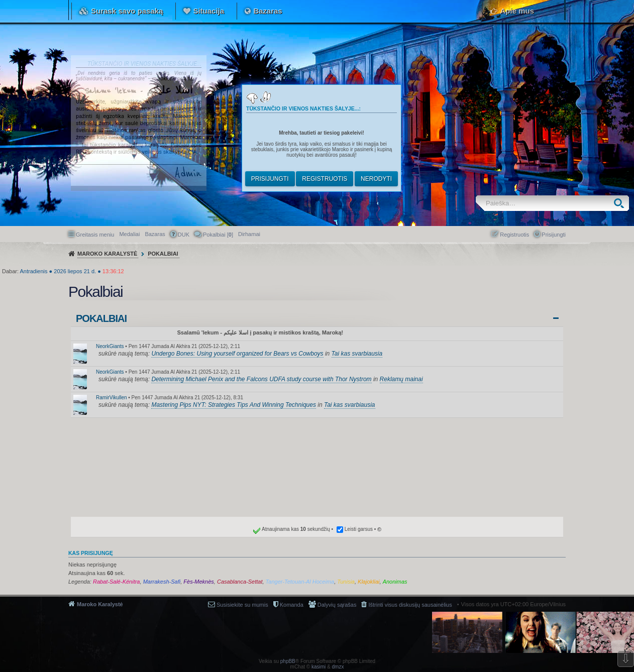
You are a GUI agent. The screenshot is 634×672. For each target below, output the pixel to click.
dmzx (338, 667)
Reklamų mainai (401, 379)
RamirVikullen (112, 398)
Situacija (208, 11)
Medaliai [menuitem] (129, 234)
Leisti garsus (359, 529)
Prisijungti (270, 179)
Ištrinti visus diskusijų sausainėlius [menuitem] (410, 605)
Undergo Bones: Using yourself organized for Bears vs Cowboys (237, 354)
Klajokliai (368, 582)
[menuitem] (249, 234)
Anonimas (395, 582)
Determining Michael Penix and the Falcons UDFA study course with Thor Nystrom (261, 379)
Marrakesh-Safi (162, 582)
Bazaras (268, 11)
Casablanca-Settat (240, 582)
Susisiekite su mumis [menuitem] (242, 605)
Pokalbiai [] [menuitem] (218, 235)
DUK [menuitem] (184, 235)
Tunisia (346, 582)
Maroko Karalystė (100, 604)
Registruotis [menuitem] (514, 235)
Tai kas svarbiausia (357, 354)
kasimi (319, 667)
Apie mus (517, 11)
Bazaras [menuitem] (155, 234)
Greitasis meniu (95, 235)
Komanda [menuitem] (292, 605)
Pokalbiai (101, 318)
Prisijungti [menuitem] (554, 235)
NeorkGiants (110, 346)
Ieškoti (621, 203)
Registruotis (325, 179)
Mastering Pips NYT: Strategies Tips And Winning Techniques (234, 405)
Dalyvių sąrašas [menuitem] (337, 605)
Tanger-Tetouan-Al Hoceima (300, 582)
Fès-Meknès (199, 582)
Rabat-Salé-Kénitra (117, 582)
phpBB (288, 661)
